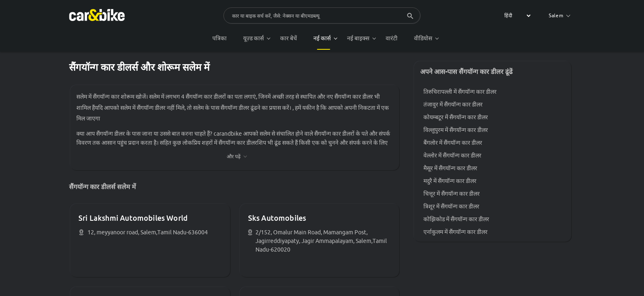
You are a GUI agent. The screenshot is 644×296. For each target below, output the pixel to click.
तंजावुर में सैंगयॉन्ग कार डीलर (453, 104)
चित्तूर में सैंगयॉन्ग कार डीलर (452, 194)
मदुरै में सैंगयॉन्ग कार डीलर (450, 181)
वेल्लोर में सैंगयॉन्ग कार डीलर (452, 155)
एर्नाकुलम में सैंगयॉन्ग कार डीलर (455, 232)
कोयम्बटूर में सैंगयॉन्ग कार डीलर (456, 117)
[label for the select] (516, 16)
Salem (560, 15)
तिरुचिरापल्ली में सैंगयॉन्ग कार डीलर (460, 92)
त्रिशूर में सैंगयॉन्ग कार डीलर (451, 206)
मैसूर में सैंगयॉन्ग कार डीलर (450, 168)
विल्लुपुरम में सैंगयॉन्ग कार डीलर (456, 130)
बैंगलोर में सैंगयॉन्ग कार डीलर (453, 143)
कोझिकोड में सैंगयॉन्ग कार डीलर (456, 219)
